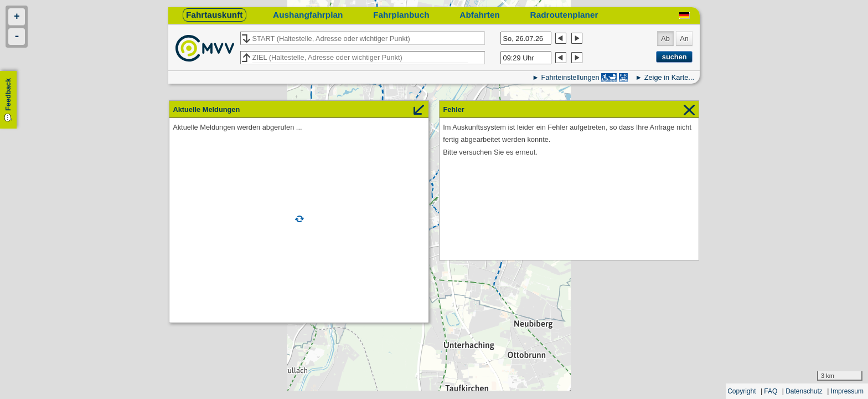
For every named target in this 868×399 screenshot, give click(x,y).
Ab (665, 39)
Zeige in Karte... (669, 77)
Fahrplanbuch (401, 15)
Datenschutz (804, 391)
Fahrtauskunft (214, 15)
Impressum (847, 391)
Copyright (742, 391)
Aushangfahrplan (308, 15)
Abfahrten (480, 15)
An (684, 39)
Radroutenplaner (564, 15)
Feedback (8, 94)
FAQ (771, 391)
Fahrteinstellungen (570, 77)
